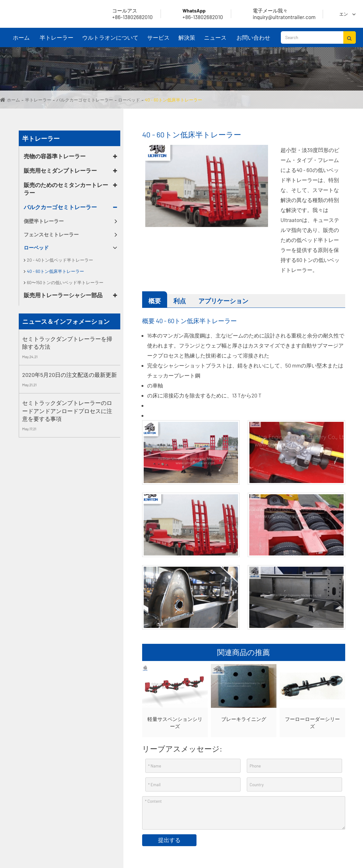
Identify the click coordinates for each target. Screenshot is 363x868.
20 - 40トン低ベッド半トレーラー (60, 260)
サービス (158, 41)
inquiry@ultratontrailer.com (277, 14)
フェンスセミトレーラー (51, 234)
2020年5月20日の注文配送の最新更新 (70, 375)
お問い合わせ (253, 41)
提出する (169, 840)
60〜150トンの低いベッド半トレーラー (65, 282)
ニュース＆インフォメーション (66, 321)
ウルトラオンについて (110, 41)
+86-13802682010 (195, 14)
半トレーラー (57, 41)
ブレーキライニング (244, 719)
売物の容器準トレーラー (55, 156)
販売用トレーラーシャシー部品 (63, 295)
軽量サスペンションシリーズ (175, 723)
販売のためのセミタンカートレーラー (66, 189)
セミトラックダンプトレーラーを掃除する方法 (67, 343)
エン (344, 14)
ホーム (21, 41)
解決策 (187, 41)
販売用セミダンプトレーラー (60, 170)
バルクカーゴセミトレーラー (85, 100)
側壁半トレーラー (44, 221)
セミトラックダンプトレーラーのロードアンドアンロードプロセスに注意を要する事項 (67, 411)
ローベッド (129, 100)
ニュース (215, 41)
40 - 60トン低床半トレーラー (174, 100)
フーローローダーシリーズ (312, 723)
